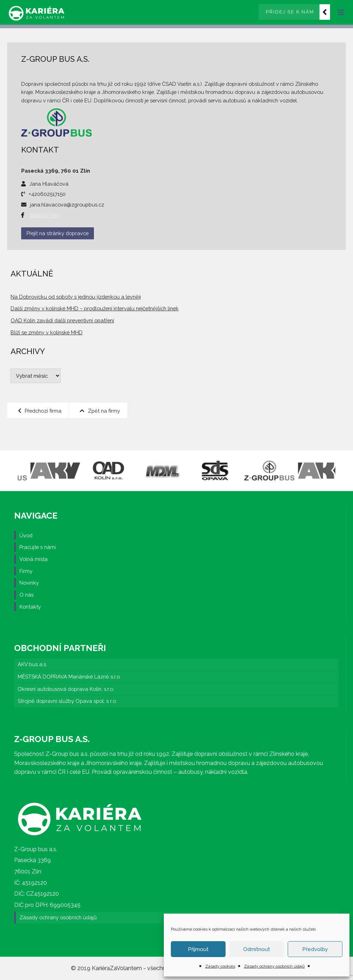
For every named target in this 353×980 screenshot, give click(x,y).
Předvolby (315, 949)
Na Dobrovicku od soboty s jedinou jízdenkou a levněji (76, 297)
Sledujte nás (44, 215)
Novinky (29, 583)
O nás (26, 595)
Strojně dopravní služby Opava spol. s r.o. (67, 701)
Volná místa (34, 559)
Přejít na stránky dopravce (58, 233)
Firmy (26, 571)
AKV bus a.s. (32, 664)
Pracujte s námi (38, 547)
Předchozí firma (40, 411)
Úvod (26, 535)
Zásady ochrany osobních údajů (274, 966)
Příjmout (198, 949)
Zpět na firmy (100, 411)
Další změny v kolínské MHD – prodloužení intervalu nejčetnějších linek (95, 308)
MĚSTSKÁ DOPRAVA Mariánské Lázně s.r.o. (69, 677)
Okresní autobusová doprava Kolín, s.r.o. (66, 689)
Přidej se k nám (290, 12)
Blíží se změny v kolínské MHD (47, 332)
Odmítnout (257, 949)
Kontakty (30, 607)
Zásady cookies (220, 966)
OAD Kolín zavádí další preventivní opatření (62, 320)
